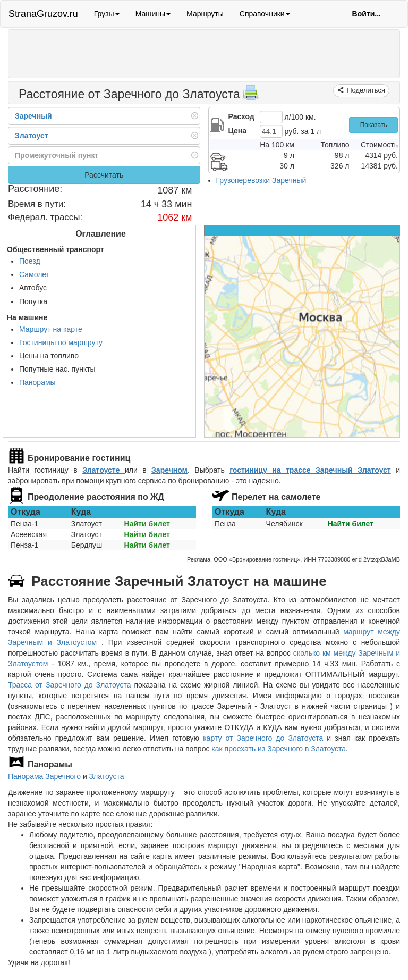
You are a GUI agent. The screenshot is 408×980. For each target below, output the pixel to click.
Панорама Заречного (44, 776)
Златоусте (104, 470)
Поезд (30, 261)
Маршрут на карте (51, 329)
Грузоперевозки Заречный (261, 180)
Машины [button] (153, 14)
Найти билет (147, 524)
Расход (241, 116)
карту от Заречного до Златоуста (263, 738)
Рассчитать (104, 175)
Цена (237, 131)
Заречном (169, 470)
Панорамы (37, 382)
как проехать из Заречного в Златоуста (279, 749)
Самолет (34, 274)
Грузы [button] (107, 14)
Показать (374, 125)
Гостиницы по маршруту (61, 342)
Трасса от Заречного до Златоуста (69, 685)
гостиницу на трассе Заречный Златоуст (310, 470)
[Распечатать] (251, 96)
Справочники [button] (265, 14)
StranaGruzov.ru (43, 14)
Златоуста (107, 776)
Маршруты (205, 14)
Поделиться (365, 90)
